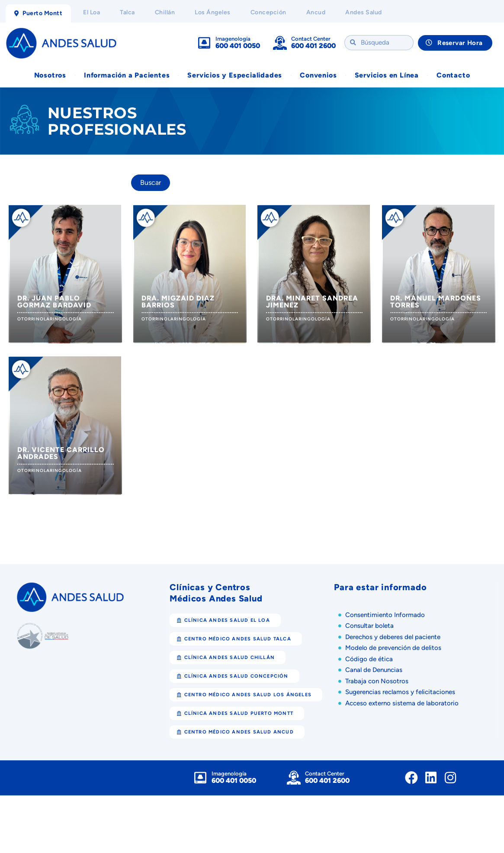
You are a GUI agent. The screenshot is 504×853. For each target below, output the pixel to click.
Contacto (453, 75)
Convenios (318, 75)
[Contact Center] (280, 43)
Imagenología (233, 39)
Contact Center (311, 39)
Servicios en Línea (387, 75)
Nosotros (50, 75)
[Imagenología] (204, 43)
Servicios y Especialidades (235, 75)
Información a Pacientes (127, 75)
